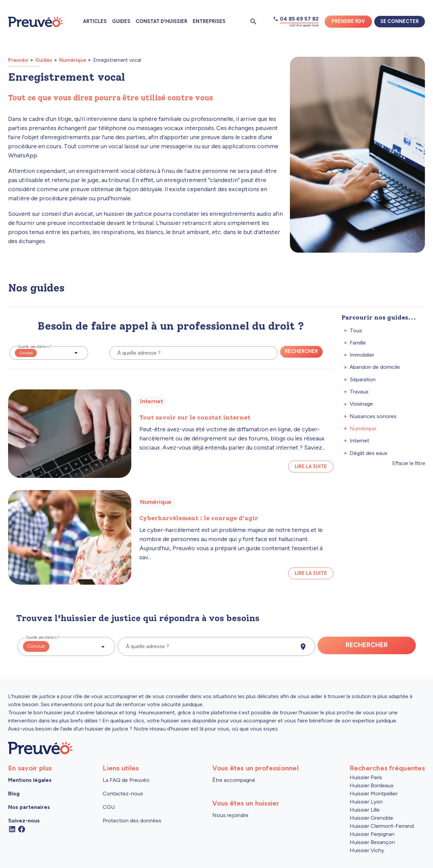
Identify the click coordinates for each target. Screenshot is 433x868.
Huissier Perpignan (372, 834)
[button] (49, 353)
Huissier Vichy (367, 850)
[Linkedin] (12, 829)
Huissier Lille (365, 810)
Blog (14, 794)
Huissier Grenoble (371, 818)
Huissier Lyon (366, 802)
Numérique (73, 60)
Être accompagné (234, 780)
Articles (95, 21)
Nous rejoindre (230, 815)
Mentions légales (30, 780)
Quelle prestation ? (35, 347)
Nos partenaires (29, 807)
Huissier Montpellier (374, 794)
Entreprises (209, 21)
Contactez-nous (123, 794)
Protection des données (132, 821)
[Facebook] (22, 829)
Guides (121, 21)
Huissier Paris (366, 777)
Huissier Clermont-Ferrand (382, 826)
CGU (109, 807)
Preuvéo (19, 60)
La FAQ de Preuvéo (126, 780)
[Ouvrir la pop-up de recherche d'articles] (253, 22)
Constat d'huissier (161, 21)
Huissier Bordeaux (372, 785)
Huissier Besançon (372, 842)
